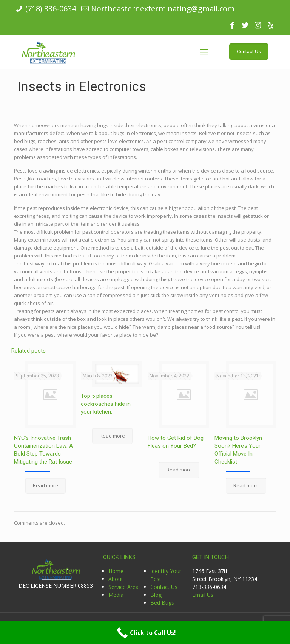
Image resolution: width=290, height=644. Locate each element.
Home (116, 571)
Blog (156, 595)
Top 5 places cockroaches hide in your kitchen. (106, 404)
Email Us (203, 595)
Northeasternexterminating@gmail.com (163, 8)
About (116, 579)
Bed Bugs (162, 603)
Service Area (123, 587)
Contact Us (164, 587)
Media (116, 595)
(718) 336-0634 (51, 8)
